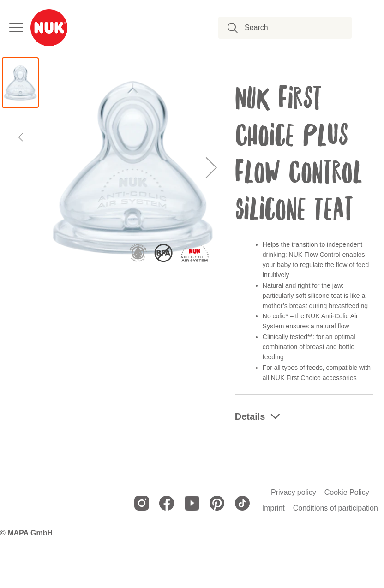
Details (250, 416)
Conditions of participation (336, 508)
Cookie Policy (347, 493)
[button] (212, 167)
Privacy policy (294, 493)
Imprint (273, 508)
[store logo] (49, 28)
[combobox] (290, 28)
